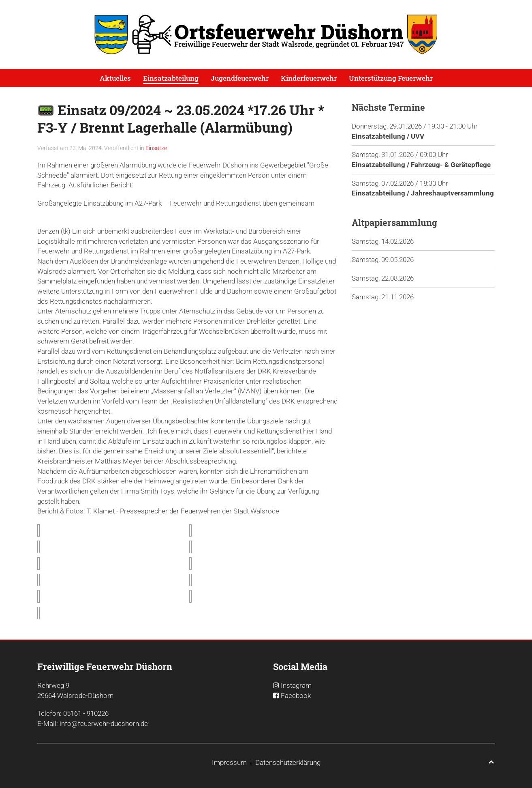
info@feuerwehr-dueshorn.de (104, 724)
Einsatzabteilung (171, 78)
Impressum (229, 762)
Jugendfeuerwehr (240, 78)
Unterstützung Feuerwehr (391, 78)
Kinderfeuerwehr (309, 78)
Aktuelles (115, 78)
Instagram (296, 685)
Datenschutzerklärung (288, 762)
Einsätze (156, 148)
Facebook (296, 696)
